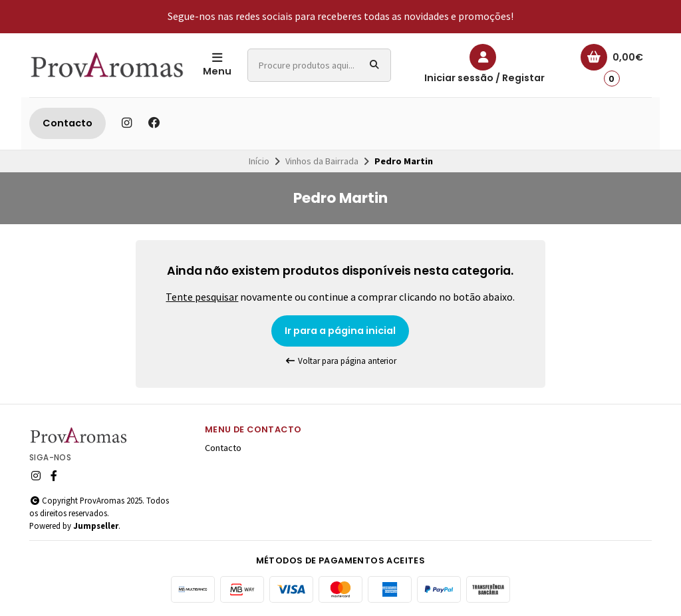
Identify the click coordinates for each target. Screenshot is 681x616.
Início (259, 161)
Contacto (68, 123)
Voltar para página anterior (340, 361)
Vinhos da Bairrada (322, 161)
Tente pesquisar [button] (202, 297)
